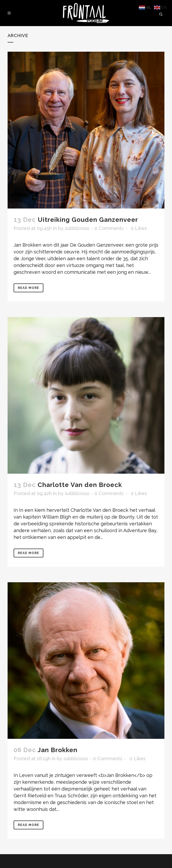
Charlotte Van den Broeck (80, 485)
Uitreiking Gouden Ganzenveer (88, 220)
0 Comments (109, 228)
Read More (28, 288)
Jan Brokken (58, 750)
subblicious (77, 228)
